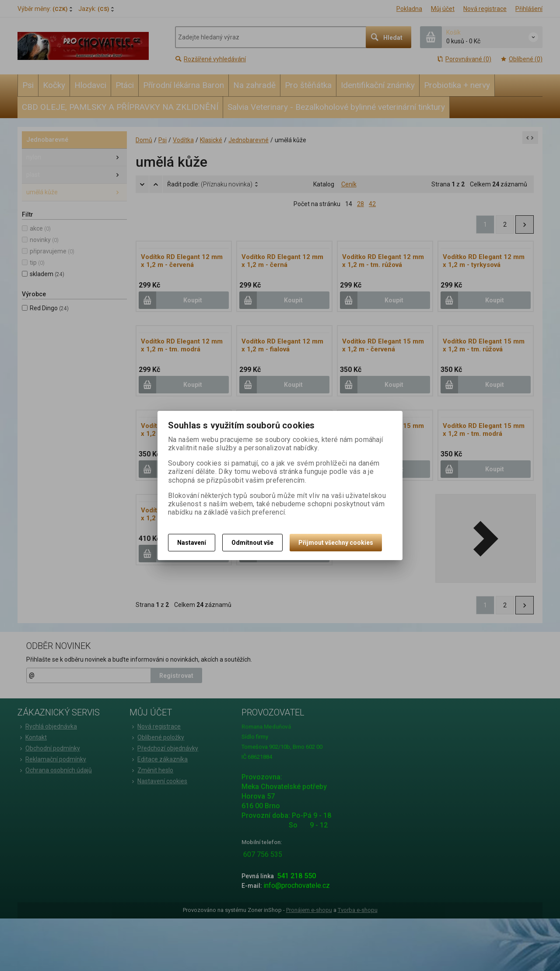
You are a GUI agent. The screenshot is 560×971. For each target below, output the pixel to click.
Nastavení (192, 543)
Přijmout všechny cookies (336, 543)
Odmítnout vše (252, 543)
